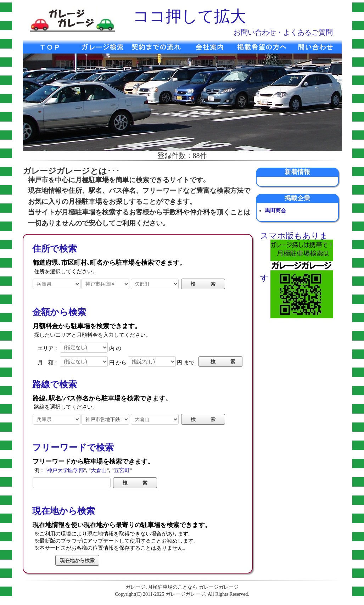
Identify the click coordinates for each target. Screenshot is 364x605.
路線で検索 (55, 384)
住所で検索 (55, 249)
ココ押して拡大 (189, 16)
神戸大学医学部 (65, 470)
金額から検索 (59, 312)
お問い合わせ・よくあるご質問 (283, 32)
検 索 (223, 362)
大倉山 (99, 470)
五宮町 (122, 470)
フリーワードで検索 (73, 447)
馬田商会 (275, 211)
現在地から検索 (64, 511)
